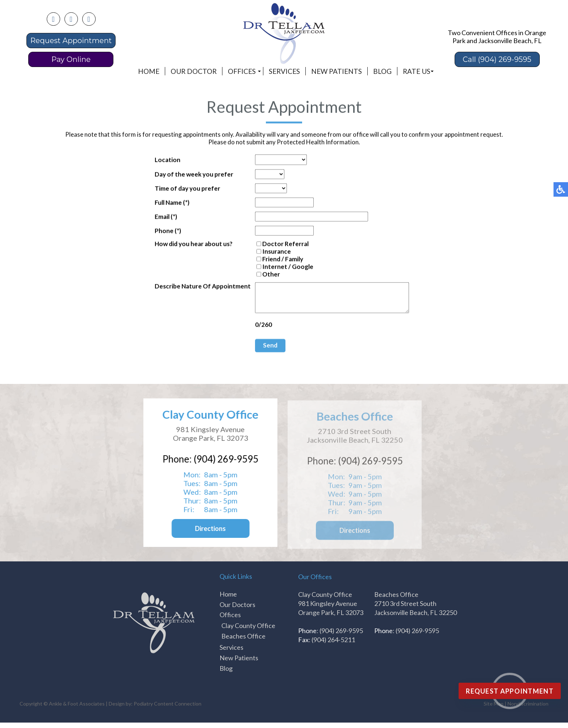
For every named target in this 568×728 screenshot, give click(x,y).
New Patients (337, 71)
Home (149, 71)
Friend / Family (274, 260)
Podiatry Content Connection (168, 709)
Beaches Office (243, 641)
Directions (208, 534)
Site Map (494, 709)
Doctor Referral (276, 244)
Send (261, 351)
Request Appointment (71, 41)
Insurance (268, 252)
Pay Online (71, 59)
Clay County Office (248, 631)
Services (284, 71)
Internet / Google (279, 267)
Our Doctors (237, 610)
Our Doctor (194, 71)
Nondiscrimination (528, 709)
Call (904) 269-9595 (497, 59)
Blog (382, 71)
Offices (242, 71)
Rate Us (417, 71)
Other (262, 275)
